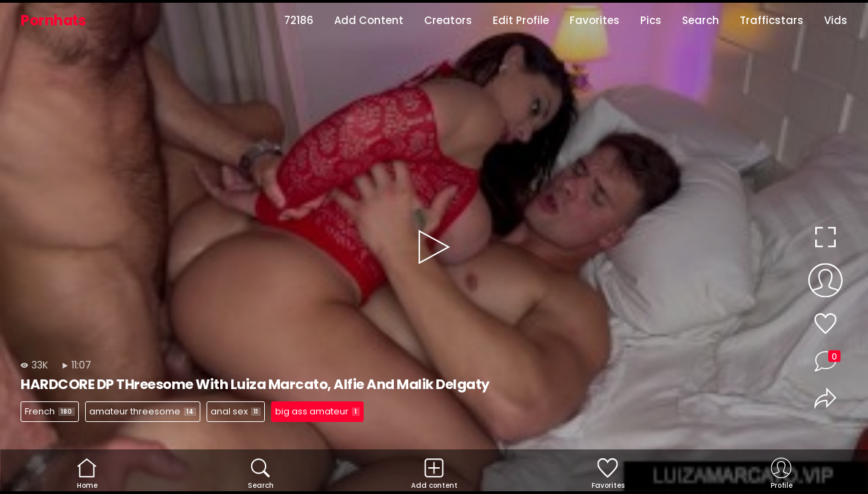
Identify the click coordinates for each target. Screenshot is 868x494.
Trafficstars (772, 20)
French (50, 411)
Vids (836, 20)
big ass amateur (317, 411)
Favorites (595, 20)
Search (701, 20)
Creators (448, 20)
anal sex (236, 411)
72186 (299, 20)
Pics (651, 20)
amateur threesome (143, 411)
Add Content (369, 20)
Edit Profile (521, 20)
